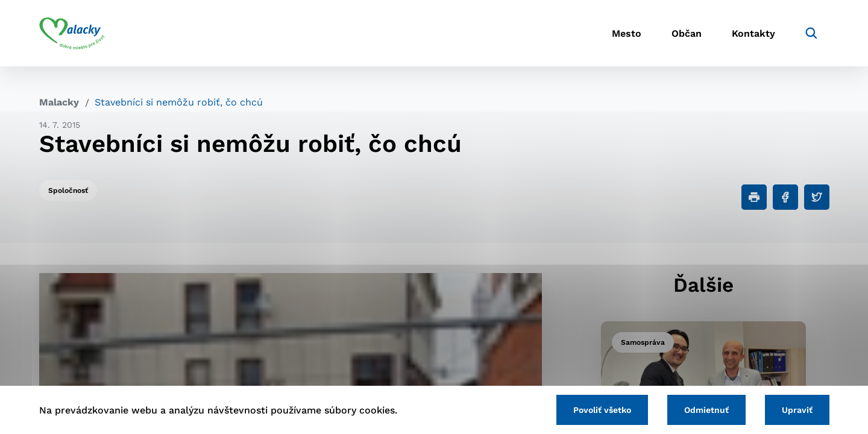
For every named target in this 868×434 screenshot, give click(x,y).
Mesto (627, 33)
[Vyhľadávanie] (811, 33)
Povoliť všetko (602, 410)
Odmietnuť (706, 410)
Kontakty (753, 33)
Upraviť (797, 410)
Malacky (59, 102)
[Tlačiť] (754, 197)
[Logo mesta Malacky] (72, 33)
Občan (687, 33)
